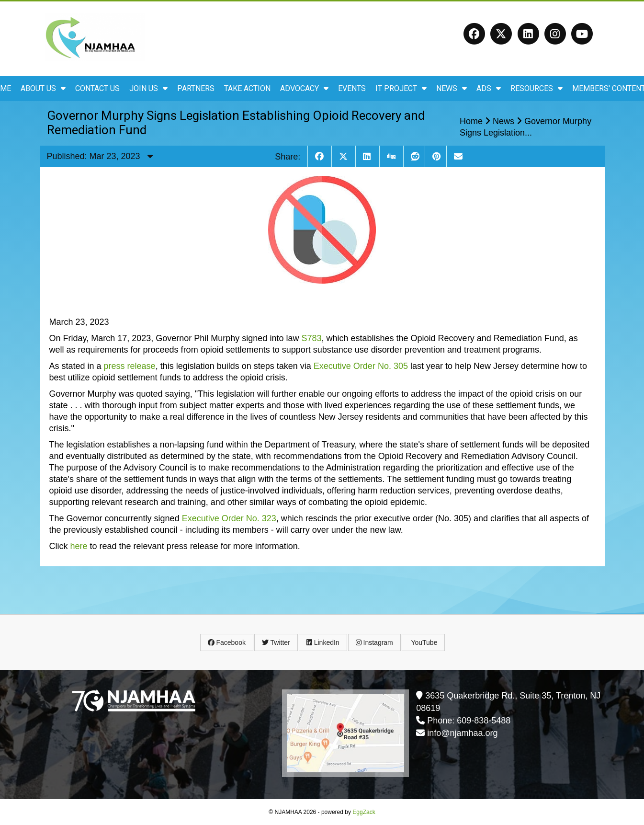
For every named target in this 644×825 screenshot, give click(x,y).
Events (352, 88)
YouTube (424, 642)
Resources (537, 88)
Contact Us (97, 88)
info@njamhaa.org (462, 733)
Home (471, 121)
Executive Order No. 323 (229, 518)
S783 (311, 338)
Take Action (247, 88)
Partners (196, 88)
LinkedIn (323, 642)
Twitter (276, 642)
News (452, 88)
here (79, 546)
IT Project (401, 88)
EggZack (364, 812)
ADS (489, 88)
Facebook (227, 642)
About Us (43, 88)
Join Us (148, 88)
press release (130, 366)
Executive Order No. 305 (361, 366)
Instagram (374, 642)
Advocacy (304, 88)
